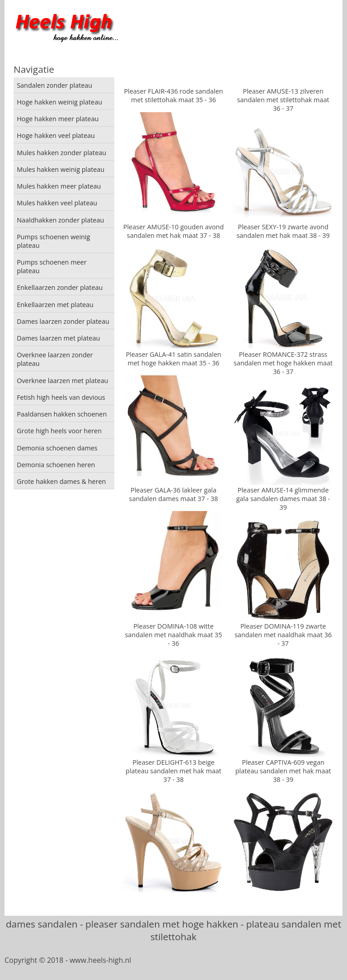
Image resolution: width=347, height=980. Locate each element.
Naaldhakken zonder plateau (60, 220)
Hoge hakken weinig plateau (59, 102)
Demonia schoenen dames (57, 448)
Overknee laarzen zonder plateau (55, 359)
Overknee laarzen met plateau (62, 381)
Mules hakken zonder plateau (61, 153)
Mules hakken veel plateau (57, 203)
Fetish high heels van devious (61, 397)
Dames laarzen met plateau (58, 338)
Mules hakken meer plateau (59, 186)
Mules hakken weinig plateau (61, 169)
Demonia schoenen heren (56, 465)
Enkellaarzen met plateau (55, 305)
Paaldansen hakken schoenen (62, 414)
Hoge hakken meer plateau (58, 119)
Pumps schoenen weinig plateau (53, 241)
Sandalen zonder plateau (54, 85)
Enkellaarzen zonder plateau (60, 287)
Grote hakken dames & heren (61, 481)
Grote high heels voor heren (59, 431)
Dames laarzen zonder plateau (63, 321)
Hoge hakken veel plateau (56, 135)
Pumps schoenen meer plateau (52, 266)
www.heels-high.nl (100, 960)
